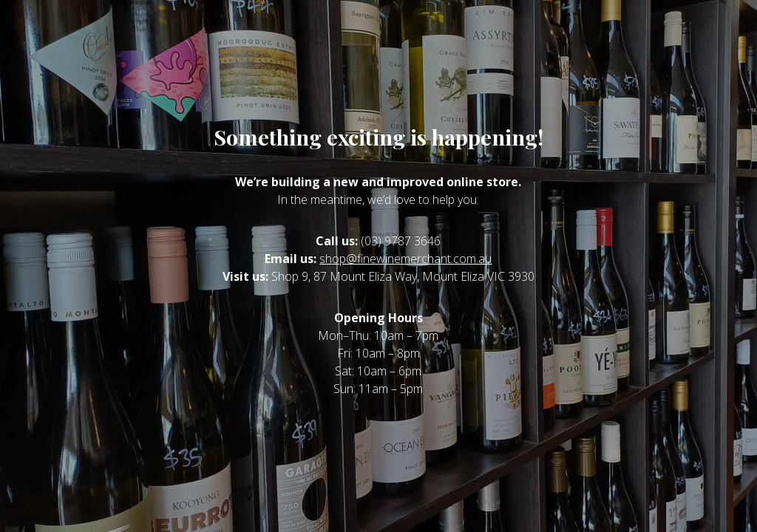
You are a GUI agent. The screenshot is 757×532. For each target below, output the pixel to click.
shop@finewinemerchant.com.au (405, 259)
